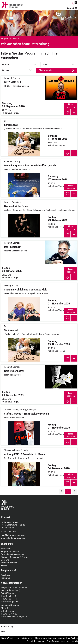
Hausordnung (7, 627)
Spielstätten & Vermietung (13, 554)
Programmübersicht (10, 552)
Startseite (5, 549)
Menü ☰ (72, 9)
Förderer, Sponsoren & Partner (15, 557)
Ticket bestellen (71, 106)
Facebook (5, 575)
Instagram (6, 578)
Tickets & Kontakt (9, 563)
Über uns (5, 560)
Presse (4, 566)
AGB (3, 631)
